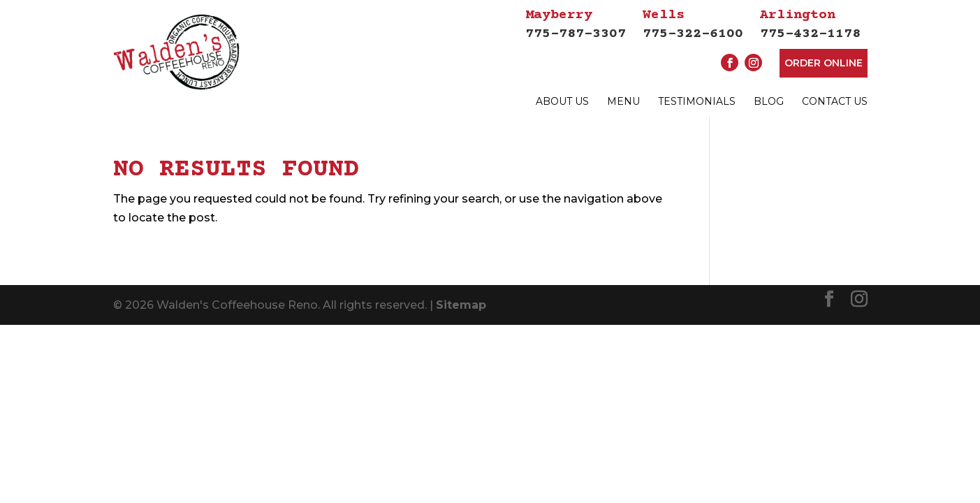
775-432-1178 (810, 24)
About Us (562, 101)
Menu (623, 101)
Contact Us (835, 101)
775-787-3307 (576, 24)
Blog (769, 101)
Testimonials (697, 101)
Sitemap (461, 321)
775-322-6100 (693, 24)
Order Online (824, 63)
